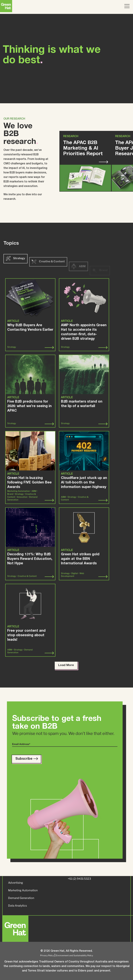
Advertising (16, 883)
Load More (66, 665)
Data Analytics (17, 906)
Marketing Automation (23, 890)
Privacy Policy (47, 955)
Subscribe (26, 759)
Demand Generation (21, 898)
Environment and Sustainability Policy (74, 955)
